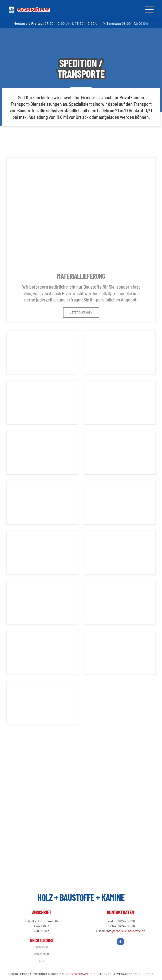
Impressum (41, 947)
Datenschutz (41, 954)
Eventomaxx (79, 974)
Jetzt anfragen (81, 312)
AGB (41, 961)
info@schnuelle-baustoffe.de (125, 931)
